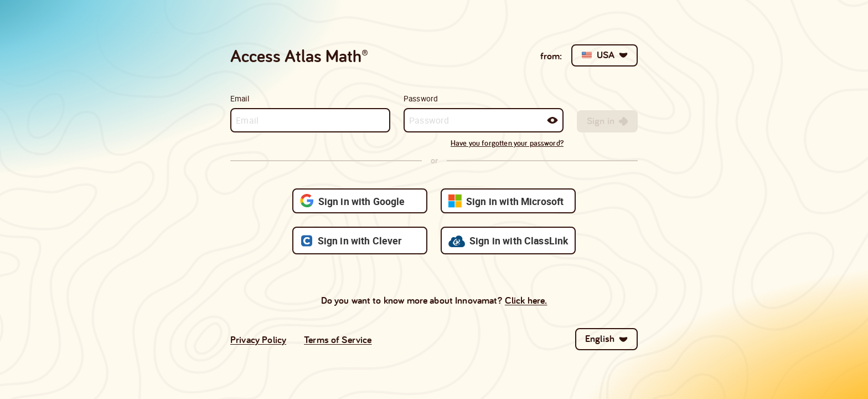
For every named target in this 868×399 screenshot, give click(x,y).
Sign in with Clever (351, 241)
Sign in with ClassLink (508, 241)
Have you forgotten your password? (507, 143)
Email (240, 99)
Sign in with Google (353, 201)
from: (551, 56)
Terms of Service (338, 339)
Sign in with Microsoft (506, 201)
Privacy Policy (258, 339)
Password (421, 99)
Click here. (526, 300)
